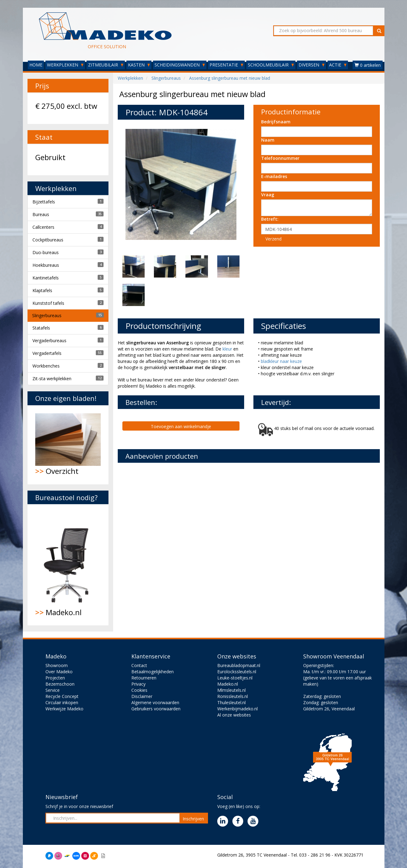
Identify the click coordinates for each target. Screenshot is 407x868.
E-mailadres (274, 176)
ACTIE (338, 65)
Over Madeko (59, 672)
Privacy (138, 684)
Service (53, 690)
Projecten (55, 678)
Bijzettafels (44, 202)
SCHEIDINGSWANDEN (180, 65)
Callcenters (43, 227)
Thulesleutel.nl (231, 702)
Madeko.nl (68, 565)
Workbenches (46, 366)
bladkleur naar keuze (281, 361)
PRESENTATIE (226, 65)
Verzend (273, 239)
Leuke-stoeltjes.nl (235, 678)
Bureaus (41, 214)
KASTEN (139, 65)
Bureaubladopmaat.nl (239, 665)
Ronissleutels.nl (233, 696)
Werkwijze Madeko (64, 709)
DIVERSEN (312, 65)
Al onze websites (234, 715)
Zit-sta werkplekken (52, 379)
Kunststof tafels (48, 303)
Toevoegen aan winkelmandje (181, 426)
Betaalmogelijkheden (153, 672)
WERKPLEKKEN (65, 65)
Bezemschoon (60, 684)
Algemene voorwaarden (155, 702)
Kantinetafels (46, 278)
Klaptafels (42, 290)
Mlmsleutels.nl (231, 690)
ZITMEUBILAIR (106, 65)
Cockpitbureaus (48, 240)
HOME (36, 65)
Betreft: (270, 219)
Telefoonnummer (280, 158)
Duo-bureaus (46, 252)
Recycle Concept (62, 696)
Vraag (268, 195)
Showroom (57, 665)
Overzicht (68, 445)
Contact (139, 665)
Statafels (41, 328)
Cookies (139, 690)
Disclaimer (142, 696)
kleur (228, 349)
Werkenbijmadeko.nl (237, 709)
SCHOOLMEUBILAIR (271, 65)
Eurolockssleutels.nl (237, 672)
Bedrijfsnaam (276, 122)
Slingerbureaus (47, 315)
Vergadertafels (47, 353)
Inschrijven (193, 819)
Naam (268, 140)
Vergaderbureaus (49, 340)
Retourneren (144, 678)
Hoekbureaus (46, 265)
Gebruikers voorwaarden (156, 709)
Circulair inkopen (62, 702)
